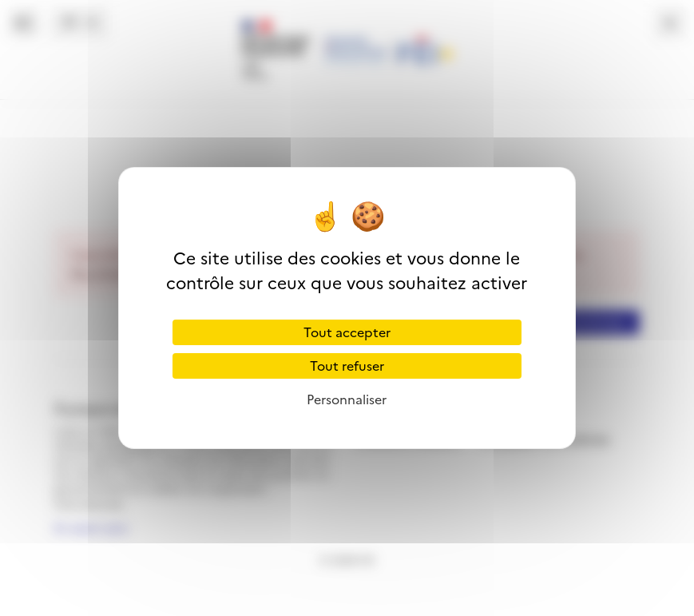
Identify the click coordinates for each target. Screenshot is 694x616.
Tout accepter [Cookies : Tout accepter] (347, 332)
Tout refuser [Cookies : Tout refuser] (347, 366)
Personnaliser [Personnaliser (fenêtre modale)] (347, 399)
